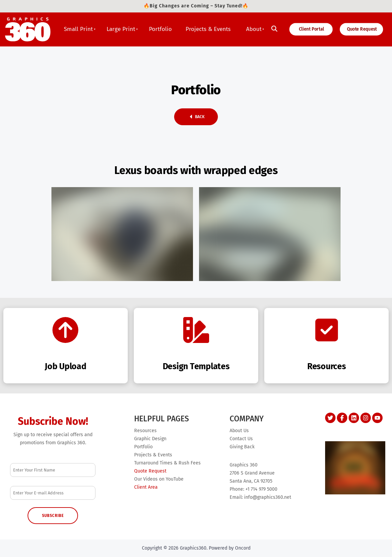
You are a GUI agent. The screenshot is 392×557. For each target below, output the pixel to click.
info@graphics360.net (268, 497)
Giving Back (242, 447)
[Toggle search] (274, 29)
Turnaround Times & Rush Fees (167, 463)
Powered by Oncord (230, 548)
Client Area (146, 487)
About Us (239, 431)
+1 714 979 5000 (261, 489)
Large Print (121, 29)
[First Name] (53, 470)
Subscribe (53, 516)
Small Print (78, 29)
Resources (145, 431)
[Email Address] (53, 493)
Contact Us (241, 439)
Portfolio (160, 29)
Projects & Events (208, 29)
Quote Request (358, 28)
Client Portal (304, 28)
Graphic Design (150, 439)
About (254, 29)
